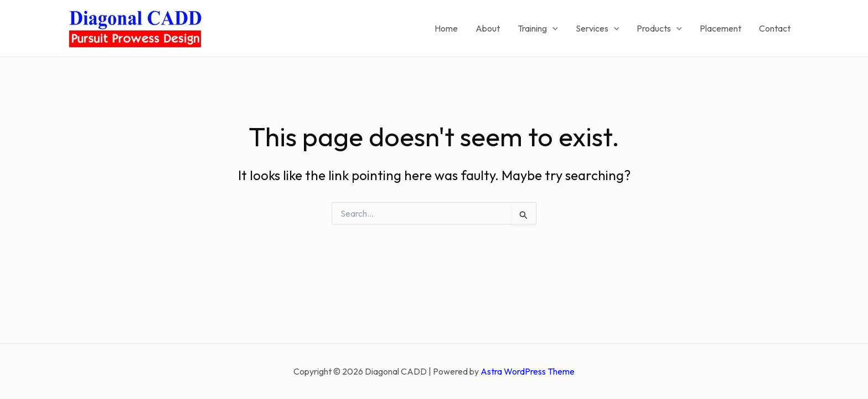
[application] (552, 28)
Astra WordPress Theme (528, 371)
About (488, 28)
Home (446, 28)
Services (598, 28)
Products (659, 28)
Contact (775, 28)
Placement (720, 28)
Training (538, 28)
